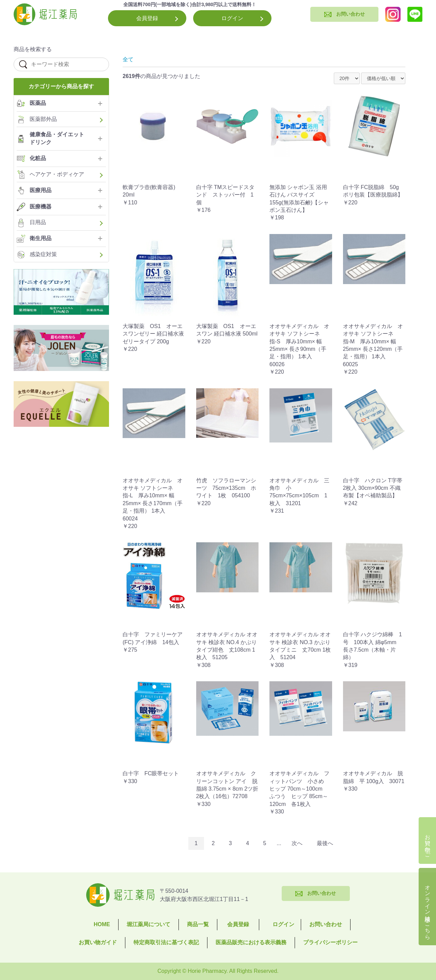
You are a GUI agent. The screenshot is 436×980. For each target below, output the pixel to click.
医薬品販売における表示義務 (251, 942)
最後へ (325, 843)
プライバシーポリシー (330, 942)
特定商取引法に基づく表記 (166, 942)
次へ (297, 843)
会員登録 (147, 18)
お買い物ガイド (98, 942)
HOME (102, 924)
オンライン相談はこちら (428, 909)
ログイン (232, 18)
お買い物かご (428, 843)
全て (128, 59)
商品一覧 (198, 924)
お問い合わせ (326, 924)
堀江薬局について (149, 924)
